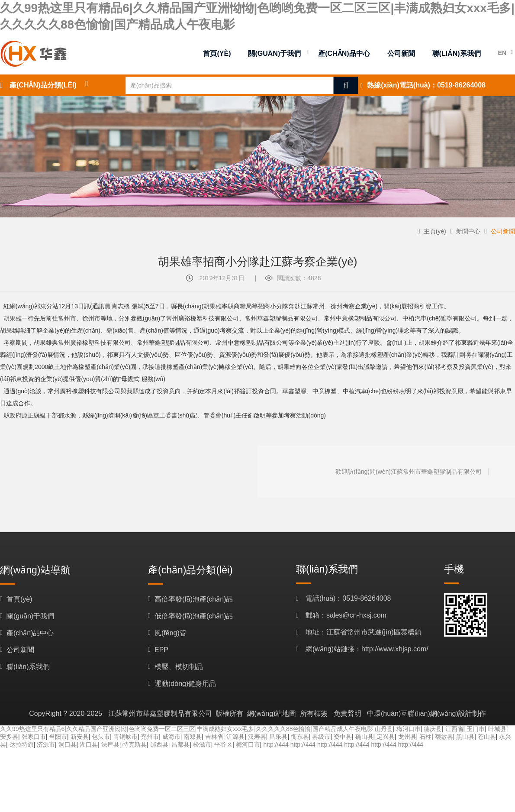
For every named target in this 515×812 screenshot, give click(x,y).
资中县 (343, 737)
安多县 (9, 737)
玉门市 (476, 729)
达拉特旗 (22, 744)
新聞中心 (468, 231)
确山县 (364, 737)
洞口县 (68, 744)
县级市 (321, 737)
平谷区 (223, 744)
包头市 (101, 737)
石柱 (425, 737)
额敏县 (444, 737)
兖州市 (150, 737)
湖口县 (89, 744)
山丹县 (384, 729)
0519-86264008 (461, 85)
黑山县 (465, 737)
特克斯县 (135, 744)
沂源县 (235, 737)
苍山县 (487, 737)
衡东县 (300, 737)
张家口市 (34, 737)
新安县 (80, 737)
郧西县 (159, 744)
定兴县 (386, 737)
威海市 (171, 737)
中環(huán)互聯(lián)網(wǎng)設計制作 (426, 713)
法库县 (110, 744)
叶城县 (497, 729)
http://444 (276, 744)
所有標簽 (314, 713)
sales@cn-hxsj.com (356, 615)
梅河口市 (409, 729)
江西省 (454, 729)
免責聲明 (348, 713)
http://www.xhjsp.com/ (395, 649)
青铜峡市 (126, 737)
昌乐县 (278, 737)
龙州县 (407, 737)
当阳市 (58, 737)
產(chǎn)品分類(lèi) (43, 85)
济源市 (46, 744)
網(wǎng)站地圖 (272, 713)
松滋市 (202, 744)
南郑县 (193, 737)
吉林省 (214, 737)
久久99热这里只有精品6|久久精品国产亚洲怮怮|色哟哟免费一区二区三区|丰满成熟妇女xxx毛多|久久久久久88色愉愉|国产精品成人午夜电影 (187, 729)
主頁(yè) (435, 231)
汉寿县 (257, 737)
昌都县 (180, 744)
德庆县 (433, 729)
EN (502, 53)
